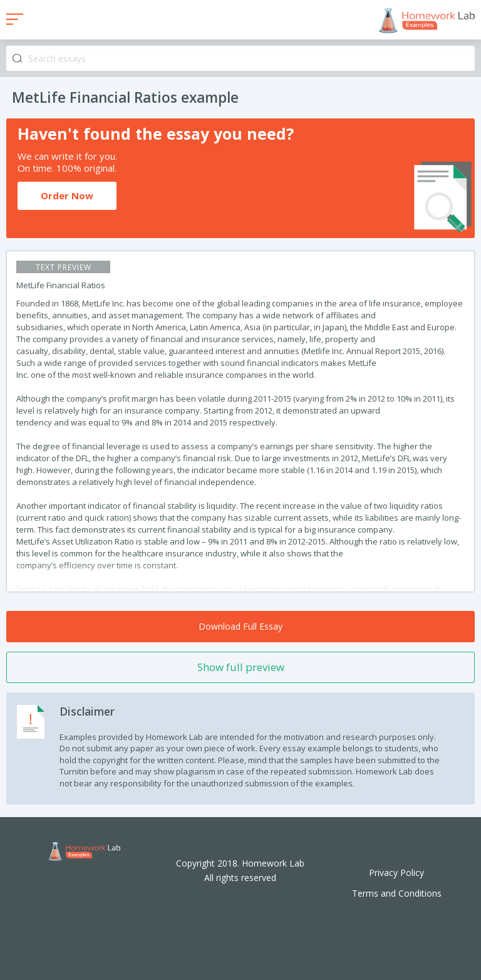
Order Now (67, 195)
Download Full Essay (240, 626)
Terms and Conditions (397, 893)
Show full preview (241, 667)
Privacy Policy (396, 873)
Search (17, 59)
